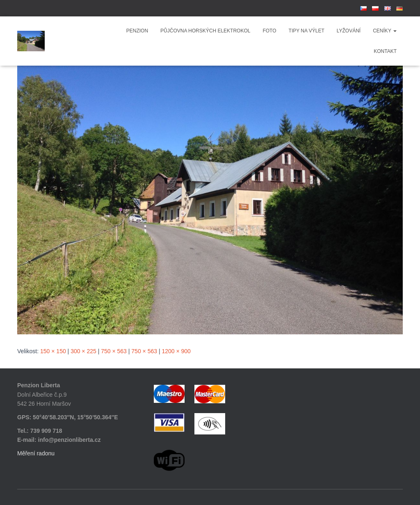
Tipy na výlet (307, 31)
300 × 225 (83, 351)
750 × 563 (114, 351)
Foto (269, 31)
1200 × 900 (176, 351)
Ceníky (385, 31)
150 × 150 (53, 351)
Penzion (137, 31)
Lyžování (349, 31)
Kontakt (385, 51)
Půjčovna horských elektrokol (205, 31)
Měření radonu (36, 453)
